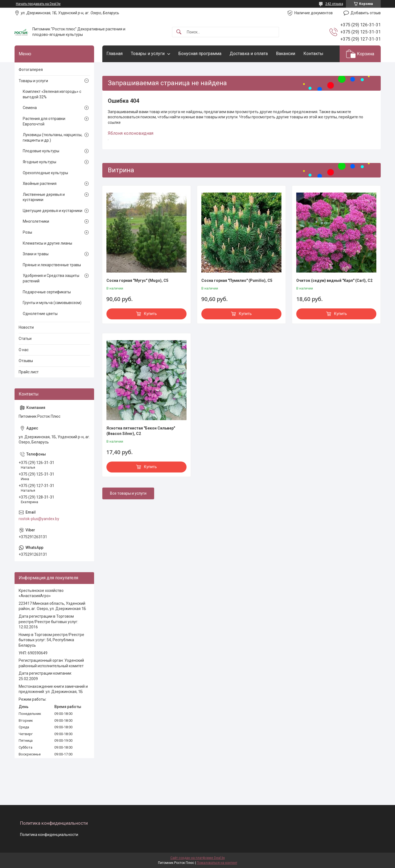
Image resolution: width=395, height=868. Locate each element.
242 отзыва (334, 4)
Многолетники (36, 221)
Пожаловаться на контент (217, 863)
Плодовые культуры (41, 151)
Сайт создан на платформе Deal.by (198, 858)
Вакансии (286, 54)
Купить (150, 314)
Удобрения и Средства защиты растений (51, 278)
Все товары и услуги (128, 493)
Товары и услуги (148, 54)
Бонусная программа (200, 54)
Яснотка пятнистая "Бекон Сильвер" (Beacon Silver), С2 (141, 431)
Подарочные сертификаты (47, 292)
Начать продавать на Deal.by (38, 4)
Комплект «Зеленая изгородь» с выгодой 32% (52, 94)
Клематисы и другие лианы (47, 243)
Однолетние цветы (40, 314)
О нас (24, 350)
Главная (115, 54)
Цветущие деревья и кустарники (53, 211)
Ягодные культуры (39, 162)
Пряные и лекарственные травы (52, 265)
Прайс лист (29, 372)
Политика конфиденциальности (49, 835)
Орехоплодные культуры (45, 173)
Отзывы (26, 361)
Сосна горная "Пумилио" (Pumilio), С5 (237, 280)
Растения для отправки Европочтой (44, 121)
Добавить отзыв (366, 13)
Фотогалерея (31, 70)
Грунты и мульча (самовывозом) (52, 303)
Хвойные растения (40, 184)
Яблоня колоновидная (131, 133)
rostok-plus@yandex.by (39, 519)
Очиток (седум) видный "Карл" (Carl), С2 (334, 280)
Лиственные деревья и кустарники (44, 197)
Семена (30, 108)
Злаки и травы (36, 254)
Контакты (313, 54)
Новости (26, 327)
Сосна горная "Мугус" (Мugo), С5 (137, 280)
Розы (27, 232)
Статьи (25, 339)
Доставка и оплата (249, 54)
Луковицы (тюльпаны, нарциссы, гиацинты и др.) (53, 137)
